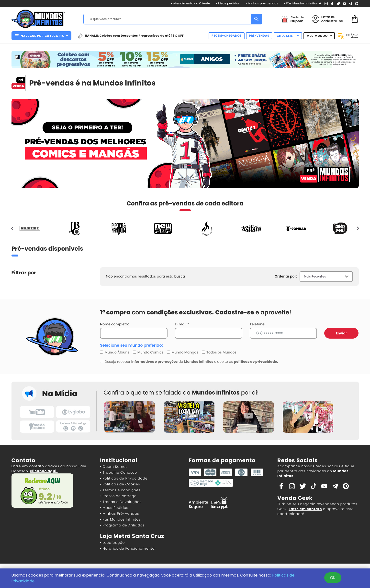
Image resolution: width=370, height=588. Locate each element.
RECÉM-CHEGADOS (227, 36)
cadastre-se (332, 21)
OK (333, 578)
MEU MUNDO (319, 36)
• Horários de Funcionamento (127, 548)
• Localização (112, 543)
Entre (326, 17)
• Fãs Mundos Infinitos (301, 4)
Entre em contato (305, 509)
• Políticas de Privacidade (124, 478)
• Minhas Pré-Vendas (119, 513)
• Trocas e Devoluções (121, 502)
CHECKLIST (288, 36)
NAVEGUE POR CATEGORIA (41, 36)
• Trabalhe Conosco (118, 472)
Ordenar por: (286, 276)
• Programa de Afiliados (122, 525)
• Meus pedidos (228, 4)
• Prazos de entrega (118, 496)
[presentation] (12, 228)
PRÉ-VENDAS (259, 36)
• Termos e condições (120, 490)
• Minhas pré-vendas (262, 4)
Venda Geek (295, 498)
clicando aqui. (44, 471)
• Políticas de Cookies (120, 484)
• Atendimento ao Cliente (191, 4)
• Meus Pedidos (114, 508)
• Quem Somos (114, 467)
